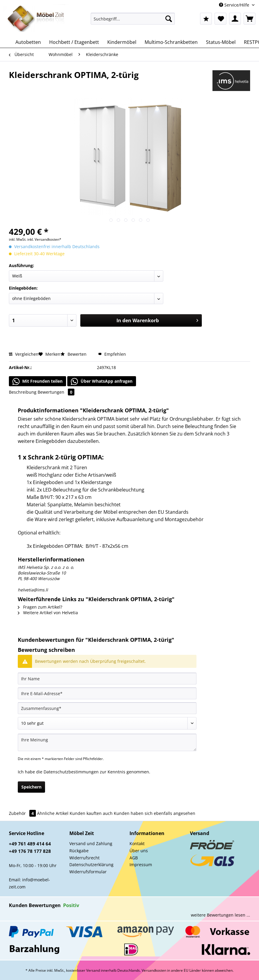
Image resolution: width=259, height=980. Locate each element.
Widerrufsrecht (84, 858)
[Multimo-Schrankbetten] (171, 42)
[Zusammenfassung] (107, 708)
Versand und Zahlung (91, 843)
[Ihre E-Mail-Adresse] (107, 693)
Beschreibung (23, 392)
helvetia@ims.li (33, 590)
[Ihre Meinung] (107, 742)
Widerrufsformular (88, 872)
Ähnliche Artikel (53, 813)
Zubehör (23, 813)
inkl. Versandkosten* (44, 239)
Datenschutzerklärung (91, 865)
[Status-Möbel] (221, 42)
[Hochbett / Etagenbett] (74, 42)
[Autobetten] (28, 42)
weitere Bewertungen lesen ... (220, 915)
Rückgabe (79, 851)
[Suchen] (169, 19)
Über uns (139, 851)
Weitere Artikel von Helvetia (48, 613)
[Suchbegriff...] (133, 19)
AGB (134, 858)
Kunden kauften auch (91, 813)
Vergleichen (24, 354)
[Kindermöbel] (122, 42)
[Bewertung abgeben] (107, 723)
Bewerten (74, 354)
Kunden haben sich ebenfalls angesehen (155, 813)
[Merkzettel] (220, 19)
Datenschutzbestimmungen (71, 772)
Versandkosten (154, 970)
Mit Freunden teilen (37, 382)
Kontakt (137, 843)
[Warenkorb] (250, 19)
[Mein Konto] (235, 19)
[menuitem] (133, 21)
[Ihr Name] (107, 679)
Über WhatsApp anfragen (102, 382)
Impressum (141, 865)
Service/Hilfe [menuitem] (235, 5)
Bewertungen (56, 392)
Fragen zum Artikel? (40, 607)
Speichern (31, 787)
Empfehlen (112, 354)
